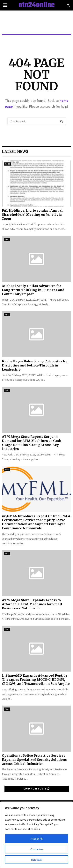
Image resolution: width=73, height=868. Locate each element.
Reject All (37, 860)
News (7, 239)
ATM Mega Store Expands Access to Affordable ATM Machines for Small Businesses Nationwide (32, 604)
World (7, 164)
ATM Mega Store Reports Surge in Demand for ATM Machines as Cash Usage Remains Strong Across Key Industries (32, 443)
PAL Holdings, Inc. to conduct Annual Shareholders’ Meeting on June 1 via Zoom (32, 215)
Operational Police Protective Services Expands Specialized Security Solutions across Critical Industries (34, 760)
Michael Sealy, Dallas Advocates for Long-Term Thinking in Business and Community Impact (33, 290)
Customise (37, 849)
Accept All (37, 839)
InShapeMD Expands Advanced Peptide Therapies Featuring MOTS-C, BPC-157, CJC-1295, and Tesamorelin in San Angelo (36, 680)
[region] (36, 835)
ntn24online (36, 5)
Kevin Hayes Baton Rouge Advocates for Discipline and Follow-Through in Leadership (35, 365)
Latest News (15, 151)
